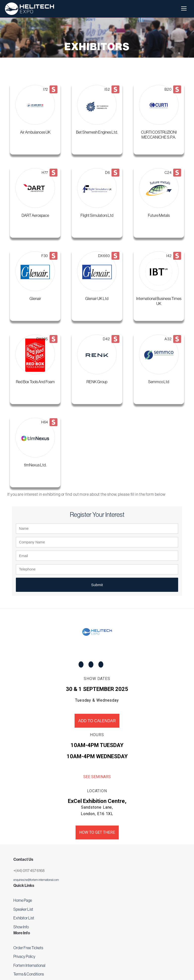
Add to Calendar (97, 721)
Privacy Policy (24, 956)
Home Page (23, 900)
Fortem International (29, 965)
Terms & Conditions (29, 974)
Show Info (21, 927)
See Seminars (97, 777)
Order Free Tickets (28, 948)
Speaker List (23, 909)
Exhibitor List (24, 918)
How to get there (97, 832)
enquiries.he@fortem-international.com (36, 880)
